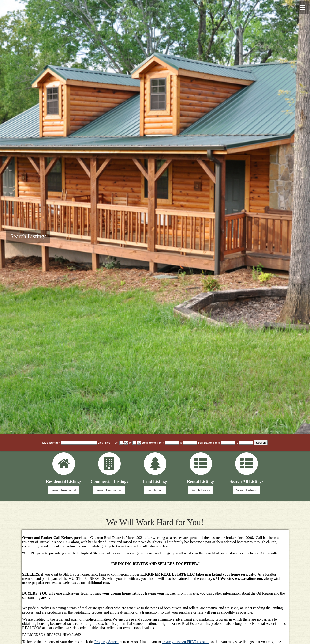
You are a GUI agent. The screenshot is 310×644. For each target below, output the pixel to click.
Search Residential (64, 490)
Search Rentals (201, 490)
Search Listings (28, 236)
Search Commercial (109, 490)
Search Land (155, 490)
